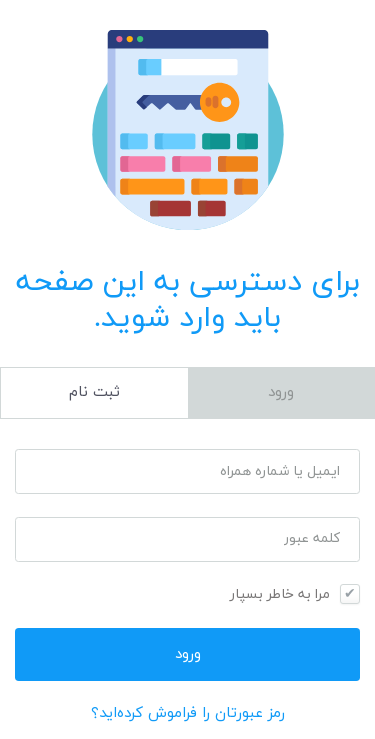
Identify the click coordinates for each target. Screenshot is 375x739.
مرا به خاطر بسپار (280, 594)
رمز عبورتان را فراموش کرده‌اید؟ (188, 713)
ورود (281, 392)
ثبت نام (94, 392)
